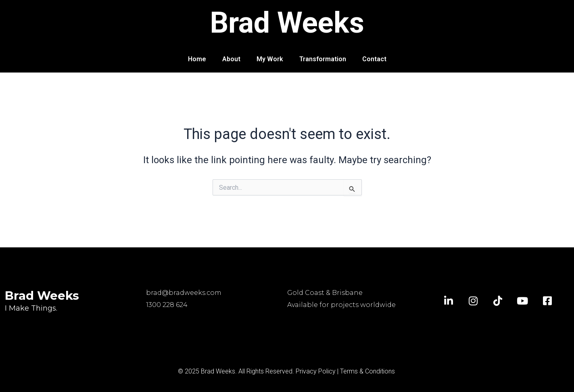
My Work (270, 59)
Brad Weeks (287, 23)
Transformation (323, 59)
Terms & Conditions (367, 371)
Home (197, 59)
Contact (374, 59)
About (231, 59)
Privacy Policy (316, 371)
